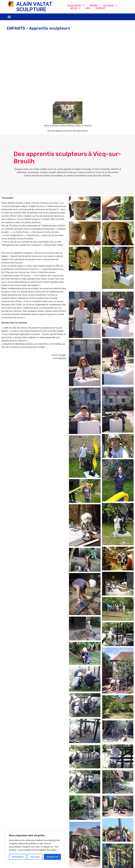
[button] (9, 17)
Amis (88, 8)
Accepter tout (52, 857)
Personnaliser (18, 857)
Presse (94, 5)
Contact (101, 8)
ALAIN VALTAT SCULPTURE (34, 7)
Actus (75, 8)
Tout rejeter (35, 857)
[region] (35, 847)
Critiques (110, 5)
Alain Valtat (76, 5)
